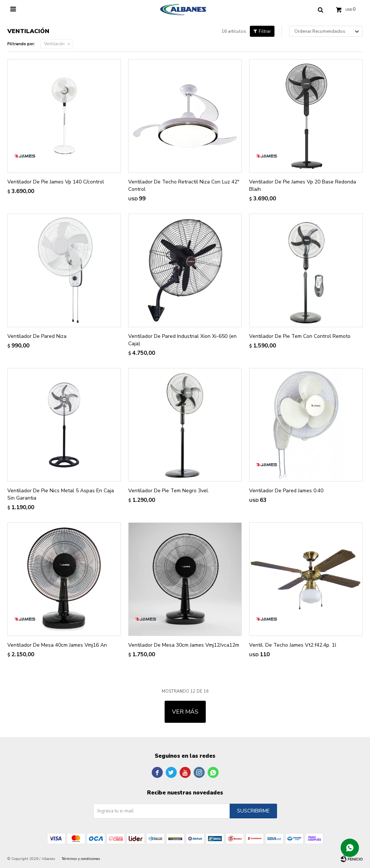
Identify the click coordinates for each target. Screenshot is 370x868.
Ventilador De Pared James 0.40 (286, 491)
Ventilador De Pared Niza (37, 336)
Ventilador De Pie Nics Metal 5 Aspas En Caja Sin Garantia (61, 494)
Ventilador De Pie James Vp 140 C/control (56, 182)
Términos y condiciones (81, 859)
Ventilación (54, 44)
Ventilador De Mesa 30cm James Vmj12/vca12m (184, 645)
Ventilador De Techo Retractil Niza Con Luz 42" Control (184, 185)
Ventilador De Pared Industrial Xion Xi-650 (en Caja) (182, 340)
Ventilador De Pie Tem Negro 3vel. (169, 491)
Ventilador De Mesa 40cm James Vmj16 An (57, 645)
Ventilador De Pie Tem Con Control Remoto (300, 336)
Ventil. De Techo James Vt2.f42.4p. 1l (293, 645)
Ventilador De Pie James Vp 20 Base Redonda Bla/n (303, 185)
